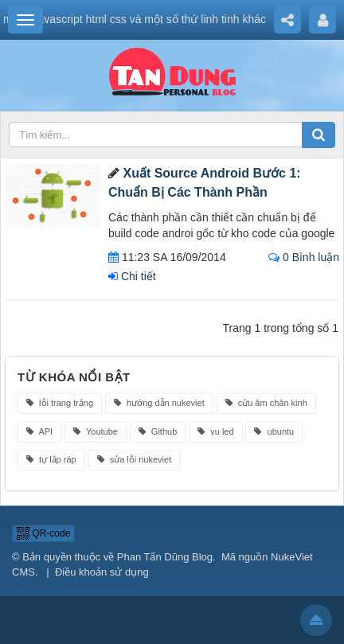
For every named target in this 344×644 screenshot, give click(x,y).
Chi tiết (132, 276)
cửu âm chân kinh (266, 403)
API (39, 431)
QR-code (43, 533)
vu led (215, 431)
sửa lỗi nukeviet (135, 459)
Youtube (96, 431)
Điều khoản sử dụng (102, 572)
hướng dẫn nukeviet (159, 403)
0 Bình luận (304, 257)
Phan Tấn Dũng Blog (165, 557)
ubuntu (274, 431)
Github (158, 431)
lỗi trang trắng (60, 403)
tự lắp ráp (51, 459)
